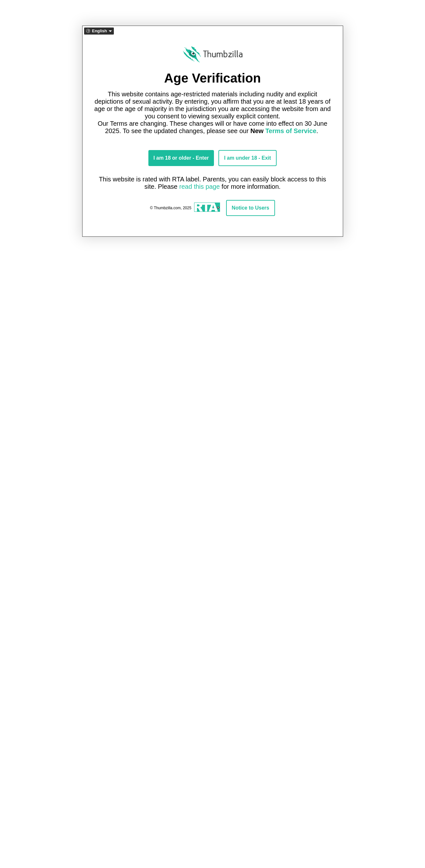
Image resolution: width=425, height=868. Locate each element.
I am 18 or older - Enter (181, 158)
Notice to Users (251, 208)
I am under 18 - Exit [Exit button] (248, 158)
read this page (200, 187)
